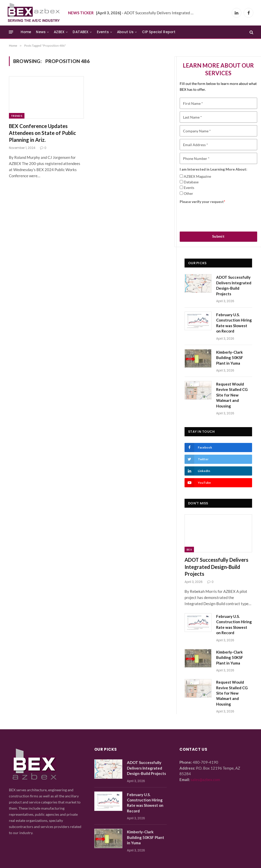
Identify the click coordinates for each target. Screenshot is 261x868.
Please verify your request (202, 202)
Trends (17, 116)
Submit (218, 236)
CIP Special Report (159, 32)
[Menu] (11, 32)
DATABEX (81, 32)
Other (188, 193)
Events (103, 32)
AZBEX (59, 32)
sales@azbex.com (205, 780)
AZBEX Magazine (197, 176)
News (41, 32)
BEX (189, 550)
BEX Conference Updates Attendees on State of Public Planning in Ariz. (42, 133)
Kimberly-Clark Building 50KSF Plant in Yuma (230, 358)
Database (191, 182)
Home (26, 32)
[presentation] (218, 216)
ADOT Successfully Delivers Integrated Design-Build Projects (147, 13)
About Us (125, 32)
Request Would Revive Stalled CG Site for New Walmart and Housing (232, 395)
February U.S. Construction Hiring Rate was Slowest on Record (234, 323)
